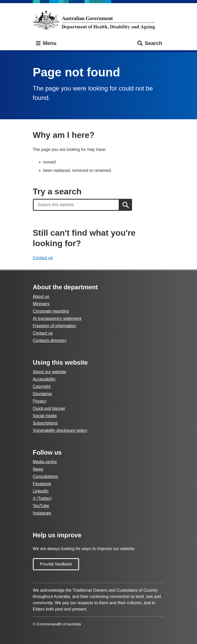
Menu (46, 43)
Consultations (46, 476)
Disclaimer (43, 394)
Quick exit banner (49, 408)
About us (41, 296)
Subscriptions (45, 423)
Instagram (42, 513)
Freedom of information (54, 326)
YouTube (41, 506)
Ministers (41, 304)
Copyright (42, 386)
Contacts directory (50, 340)
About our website (50, 372)
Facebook (42, 484)
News (38, 469)
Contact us (43, 258)
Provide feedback (56, 564)
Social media (45, 416)
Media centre (45, 462)
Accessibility (44, 379)
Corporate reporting (51, 311)
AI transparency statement (57, 318)
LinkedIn (41, 491)
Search (149, 43)
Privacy (40, 401)
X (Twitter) (42, 498)
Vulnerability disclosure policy (60, 430)
